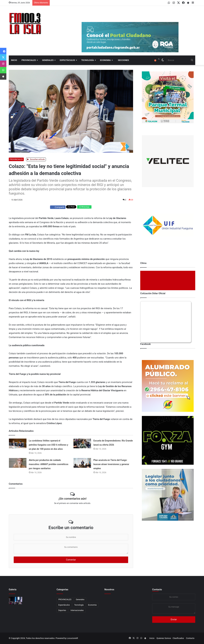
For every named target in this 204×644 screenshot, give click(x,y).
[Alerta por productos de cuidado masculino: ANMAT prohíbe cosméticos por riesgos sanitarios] (18, 463)
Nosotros (109, 589)
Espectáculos (67, 60)
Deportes (62, 610)
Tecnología (88, 60)
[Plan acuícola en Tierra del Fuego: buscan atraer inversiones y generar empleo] (82, 463)
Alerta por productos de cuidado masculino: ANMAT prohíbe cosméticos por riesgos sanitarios (49, 464)
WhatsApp (84, 207)
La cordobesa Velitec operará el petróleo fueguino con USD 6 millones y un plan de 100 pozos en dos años (49, 445)
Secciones (123, 60)
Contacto (157, 589)
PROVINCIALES (29, 60)
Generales (48, 60)
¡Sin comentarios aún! (72, 499)
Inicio (14, 60)
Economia (105, 60)
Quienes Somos (164, 638)
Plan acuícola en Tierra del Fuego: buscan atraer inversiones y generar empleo (111, 464)
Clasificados (178, 638)
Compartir (58, 207)
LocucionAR (72, 638)
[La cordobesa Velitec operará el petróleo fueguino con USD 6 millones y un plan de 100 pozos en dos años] (18, 443)
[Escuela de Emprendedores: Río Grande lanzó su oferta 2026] (82, 443)
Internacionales (77, 610)
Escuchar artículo (36, 159)
